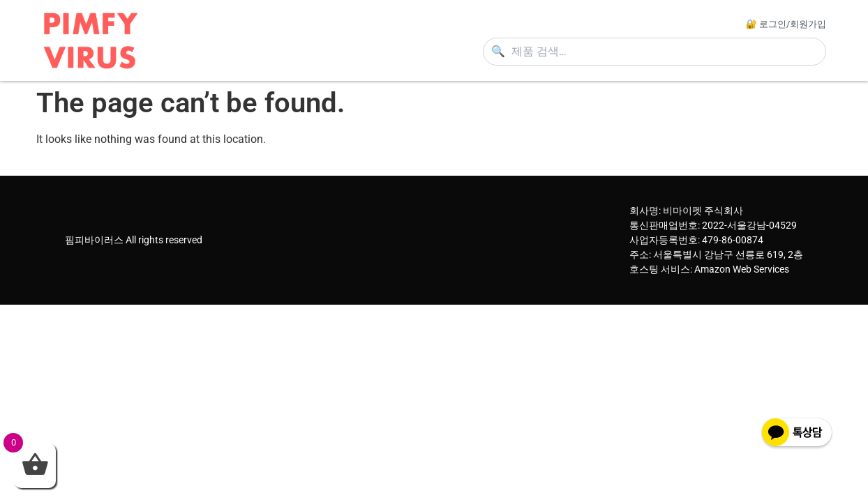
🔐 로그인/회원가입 (786, 24)
